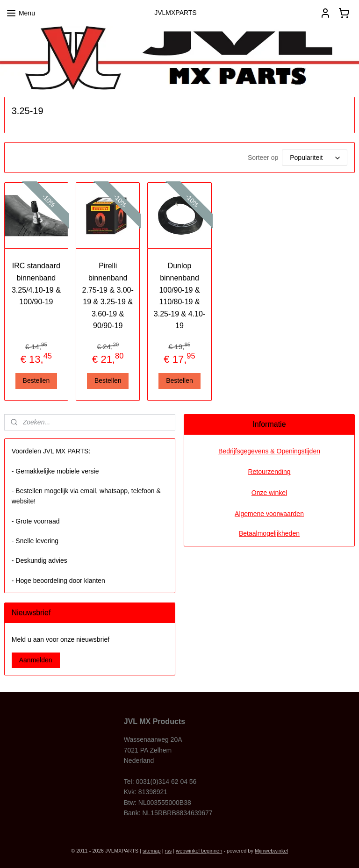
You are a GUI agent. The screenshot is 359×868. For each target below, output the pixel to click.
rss (169, 851)
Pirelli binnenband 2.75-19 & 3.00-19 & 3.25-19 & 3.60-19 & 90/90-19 (108, 296)
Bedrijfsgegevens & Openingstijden (269, 451)
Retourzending (269, 472)
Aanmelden (36, 660)
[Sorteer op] (315, 158)
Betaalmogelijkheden (269, 533)
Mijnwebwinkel (271, 851)
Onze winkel (269, 493)
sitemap (152, 851)
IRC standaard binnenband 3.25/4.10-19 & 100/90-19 (36, 284)
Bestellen (36, 380)
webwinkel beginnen (199, 851)
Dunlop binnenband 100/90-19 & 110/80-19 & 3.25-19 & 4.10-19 (179, 296)
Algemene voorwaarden (269, 514)
